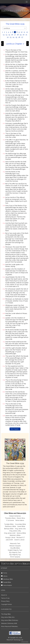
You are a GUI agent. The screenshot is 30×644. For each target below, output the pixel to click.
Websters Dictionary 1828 (9, 623)
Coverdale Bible (20, 524)
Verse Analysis (6, 585)
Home (4, 573)
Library (4, 576)
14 (6, 35)
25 (16, 37)
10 (22, 32)
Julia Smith (10, 540)
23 (11, 37)
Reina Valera (20, 520)
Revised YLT (21, 537)
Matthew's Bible (10, 526)
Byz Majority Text (15, 552)
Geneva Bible (21, 533)
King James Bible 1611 (8, 617)
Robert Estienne (15, 516)
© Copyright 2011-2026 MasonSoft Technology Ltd (15, 639)
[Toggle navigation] (27, 2)
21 (26, 35)
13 (4, 35)
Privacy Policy (5, 601)
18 (18, 35)
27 (22, 37)
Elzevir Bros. (21, 518)
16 (12, 35)
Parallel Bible (6, 582)
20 (24, 35)
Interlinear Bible (7, 579)
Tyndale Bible (9, 524)
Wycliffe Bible (15, 548)
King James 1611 (20, 529)
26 (19, 37)
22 (8, 37)
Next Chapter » (15, 429)
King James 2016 (10, 533)
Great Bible (21, 526)
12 (27, 32)
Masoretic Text (15, 543)
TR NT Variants (15, 557)
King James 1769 (15, 531)
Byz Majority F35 (15, 555)
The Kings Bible (6, 614)
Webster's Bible (15, 535)
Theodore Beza (10, 518)
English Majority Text (15, 550)
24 (13, 37)
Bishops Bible (9, 529)
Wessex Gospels (15, 546)
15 (9, 35)
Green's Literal (19, 540)
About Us (4, 595)
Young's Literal (10, 537)
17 (15, 35)
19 (21, 35)
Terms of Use (5, 598)
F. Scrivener (10, 520)
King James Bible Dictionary (10, 620)
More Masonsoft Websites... (10, 626)
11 (24, 32)
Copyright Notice (6, 604)
